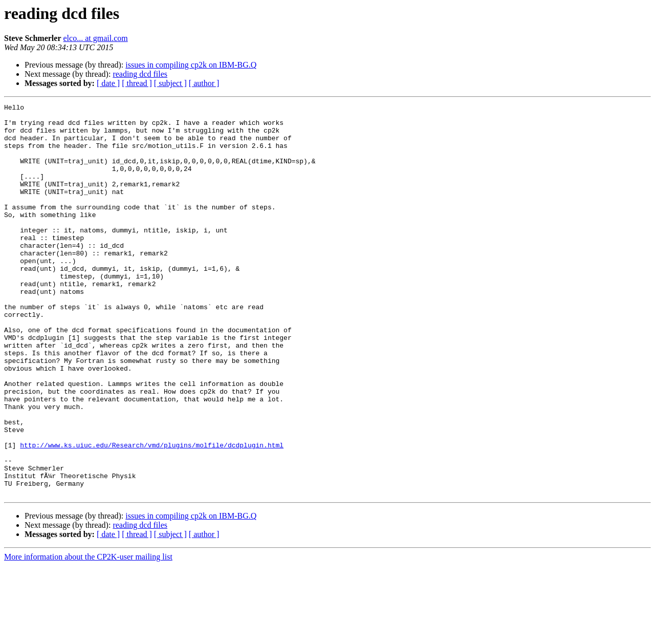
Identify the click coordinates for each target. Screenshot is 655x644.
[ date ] (108, 83)
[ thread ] (137, 83)
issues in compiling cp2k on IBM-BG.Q (191, 65)
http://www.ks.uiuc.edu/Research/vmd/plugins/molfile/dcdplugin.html (152, 514)
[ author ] (204, 83)
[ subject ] (170, 83)
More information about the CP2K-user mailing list (88, 635)
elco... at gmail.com (96, 38)
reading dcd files (140, 74)
